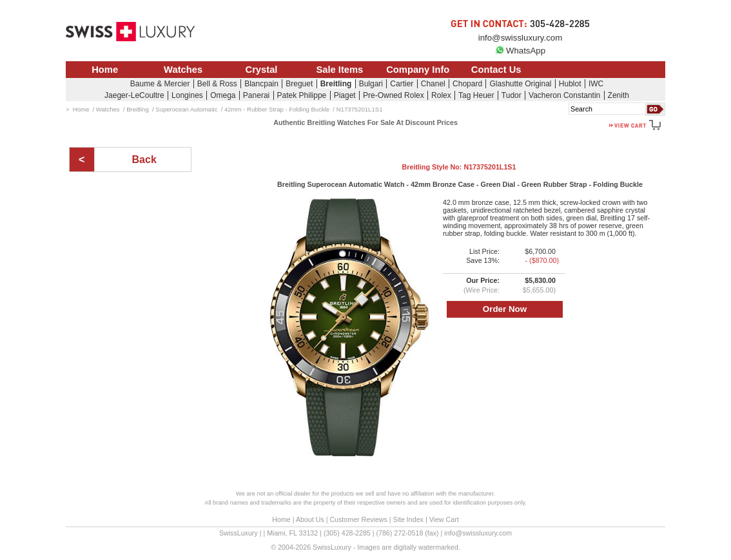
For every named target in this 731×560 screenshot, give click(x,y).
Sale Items (339, 70)
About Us (310, 519)
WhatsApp (520, 51)
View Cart (444, 519)
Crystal (262, 70)
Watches (183, 70)
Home (105, 70)
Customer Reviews (358, 519)
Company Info (418, 70)
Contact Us (496, 70)
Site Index (408, 519)
